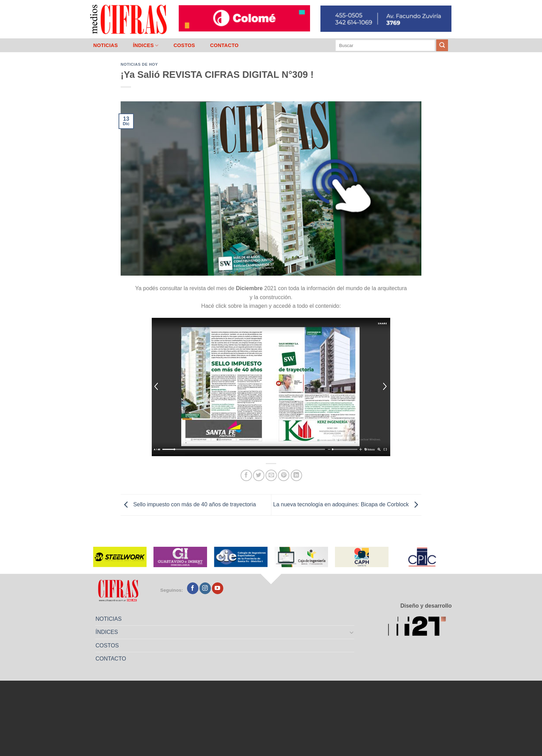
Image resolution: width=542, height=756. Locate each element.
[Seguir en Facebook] (193, 588)
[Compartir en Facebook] (246, 475)
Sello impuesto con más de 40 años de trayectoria (188, 504)
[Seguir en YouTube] (218, 588)
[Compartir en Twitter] (259, 475)
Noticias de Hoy (139, 64)
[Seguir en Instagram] (205, 588)
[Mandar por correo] (271, 475)
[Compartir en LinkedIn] (296, 475)
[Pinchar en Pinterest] (284, 475)
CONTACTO (225, 45)
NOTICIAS (106, 45)
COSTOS (184, 45)
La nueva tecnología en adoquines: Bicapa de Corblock (347, 504)
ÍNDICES (146, 45)
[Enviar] (442, 45)
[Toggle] (352, 632)
